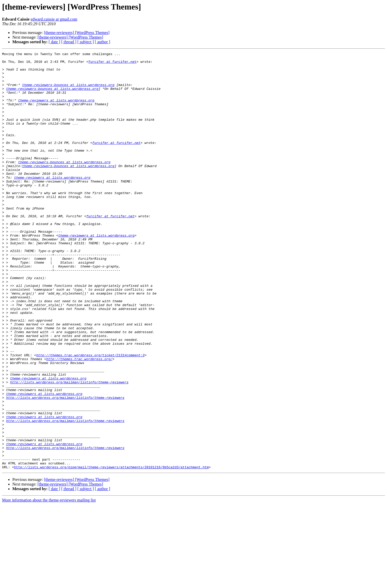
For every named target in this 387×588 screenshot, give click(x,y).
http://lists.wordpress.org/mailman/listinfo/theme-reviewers (69, 448)
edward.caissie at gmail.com (54, 19)
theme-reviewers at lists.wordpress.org (56, 110)
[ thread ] (69, 42)
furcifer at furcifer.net (112, 64)
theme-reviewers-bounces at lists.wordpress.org (68, 92)
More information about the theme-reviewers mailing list (49, 583)
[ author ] (103, 42)
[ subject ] (86, 42)
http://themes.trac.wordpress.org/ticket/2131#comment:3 (90, 416)
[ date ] (54, 42)
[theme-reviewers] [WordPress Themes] (77, 33)
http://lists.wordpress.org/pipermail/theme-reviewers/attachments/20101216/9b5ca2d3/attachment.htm (111, 550)
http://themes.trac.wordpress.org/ (79, 421)
